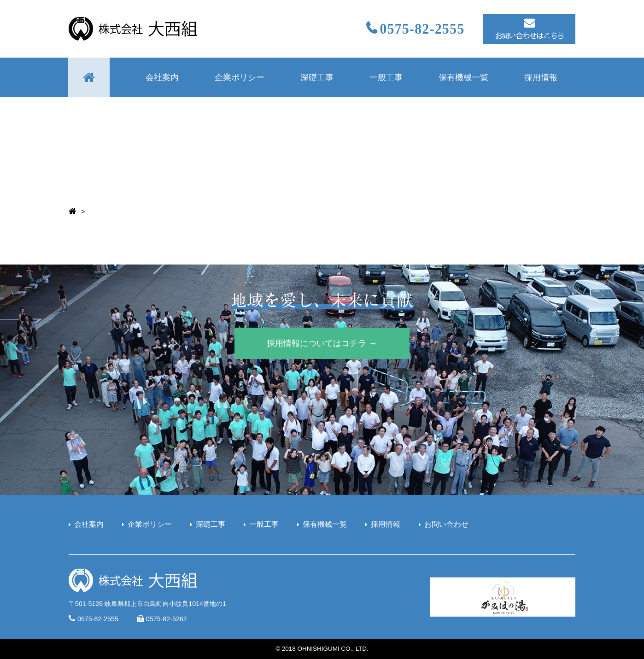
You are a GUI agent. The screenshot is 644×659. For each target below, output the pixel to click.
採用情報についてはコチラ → (322, 343)
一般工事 (386, 77)
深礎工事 (317, 77)
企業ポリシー (240, 77)
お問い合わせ (446, 524)
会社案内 (162, 77)
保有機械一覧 (463, 77)
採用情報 (541, 77)
